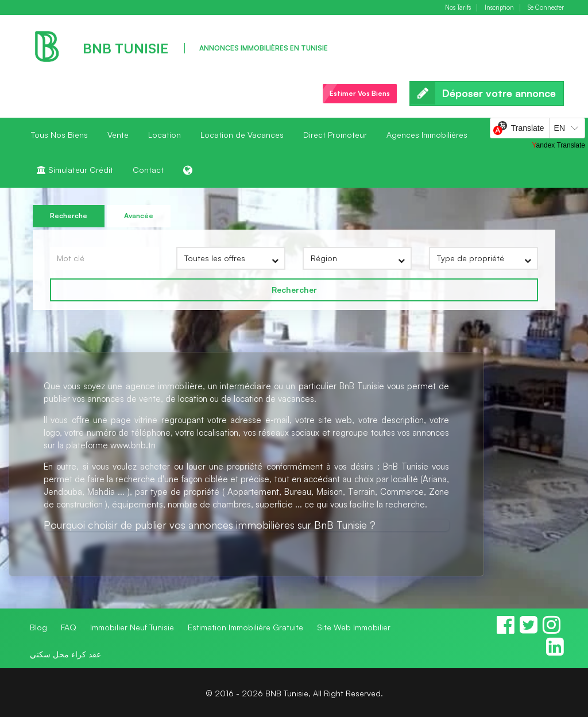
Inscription (499, 8)
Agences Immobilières (427, 135)
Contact (148, 170)
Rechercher (294, 290)
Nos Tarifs (458, 8)
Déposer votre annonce (487, 94)
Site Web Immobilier (354, 627)
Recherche (69, 216)
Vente (118, 135)
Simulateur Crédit (75, 170)
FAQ (69, 627)
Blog (38, 627)
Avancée (139, 216)
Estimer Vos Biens (360, 93)
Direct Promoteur (335, 135)
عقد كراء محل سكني (65, 654)
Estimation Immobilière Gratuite (245, 627)
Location (165, 135)
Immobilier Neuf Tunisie (132, 627)
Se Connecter (546, 8)
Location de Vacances (242, 135)
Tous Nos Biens (59, 135)
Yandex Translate (558, 145)
